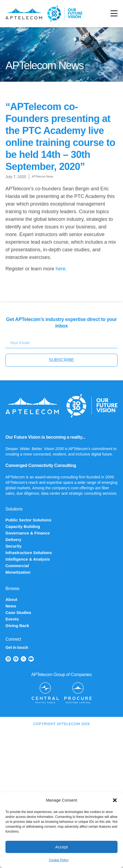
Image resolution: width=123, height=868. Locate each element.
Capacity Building (23, 526)
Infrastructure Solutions (29, 553)
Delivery (13, 540)
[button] (115, 800)
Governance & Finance (28, 533)
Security (13, 546)
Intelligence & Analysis (28, 559)
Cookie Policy (59, 860)
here (61, 269)
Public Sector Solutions (28, 520)
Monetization (18, 572)
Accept (62, 847)
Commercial (17, 566)
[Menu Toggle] (114, 14)
